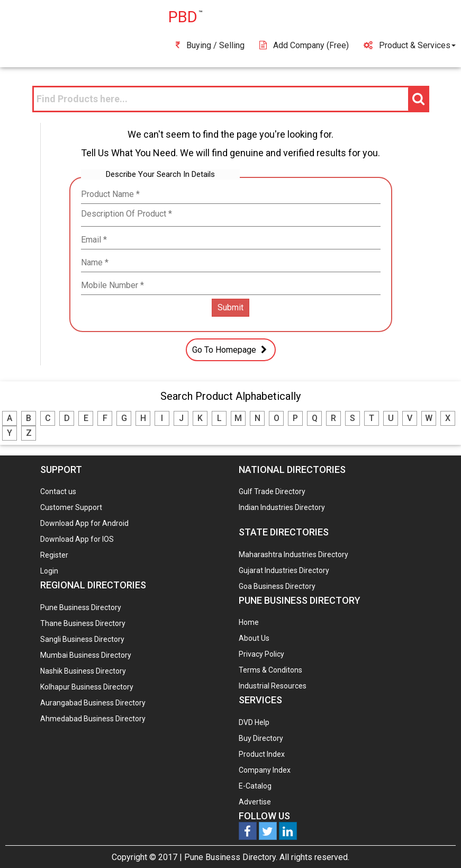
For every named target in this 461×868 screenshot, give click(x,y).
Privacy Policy (261, 654)
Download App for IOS (77, 539)
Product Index (262, 754)
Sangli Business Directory (82, 639)
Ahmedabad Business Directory (93, 719)
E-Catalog (255, 786)
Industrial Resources (273, 686)
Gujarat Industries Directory (284, 570)
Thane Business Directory (83, 623)
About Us (254, 638)
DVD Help (254, 722)
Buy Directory (261, 738)
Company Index (265, 770)
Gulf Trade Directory (272, 491)
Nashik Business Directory (83, 671)
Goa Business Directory (277, 586)
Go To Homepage (231, 350)
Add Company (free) (304, 45)
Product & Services (410, 45)
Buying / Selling (210, 45)
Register (54, 555)
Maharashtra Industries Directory (293, 554)
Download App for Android (84, 523)
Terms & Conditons (270, 670)
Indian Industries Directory (282, 507)
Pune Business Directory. (231, 857)
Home (249, 622)
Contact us (58, 491)
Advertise (255, 802)
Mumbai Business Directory (86, 655)
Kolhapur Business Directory (87, 687)
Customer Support (71, 507)
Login (49, 571)
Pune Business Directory (81, 607)
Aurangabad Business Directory (93, 703)
